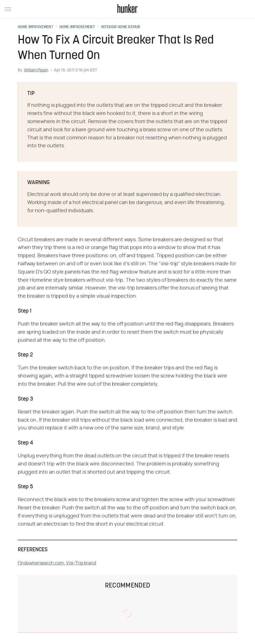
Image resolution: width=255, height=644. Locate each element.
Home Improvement (35, 27)
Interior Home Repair (121, 27)
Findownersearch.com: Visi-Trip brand (57, 563)
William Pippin (36, 70)
